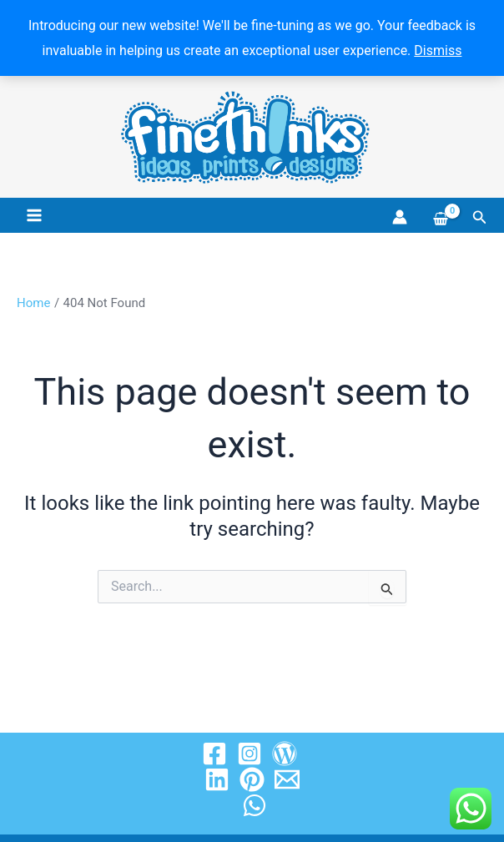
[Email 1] (287, 779)
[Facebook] (214, 754)
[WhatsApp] (255, 805)
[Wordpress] (285, 754)
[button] (480, 217)
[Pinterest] (252, 779)
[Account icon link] (400, 217)
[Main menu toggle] (34, 215)
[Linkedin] (217, 779)
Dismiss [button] (438, 50)
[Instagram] (249, 754)
